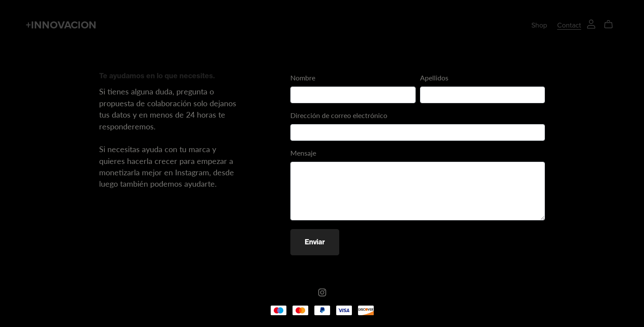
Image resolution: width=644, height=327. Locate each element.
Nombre (303, 78)
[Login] (591, 23)
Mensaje (303, 153)
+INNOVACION (61, 25)
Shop (539, 25)
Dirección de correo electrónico (339, 115)
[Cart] (612, 24)
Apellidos (434, 78)
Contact (569, 25)
